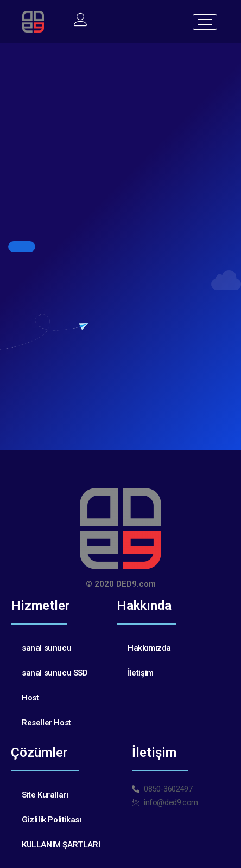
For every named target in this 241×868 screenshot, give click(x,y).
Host (30, 698)
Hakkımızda (149, 648)
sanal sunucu (46, 648)
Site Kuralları (45, 795)
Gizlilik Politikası (51, 820)
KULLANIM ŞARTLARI (61, 845)
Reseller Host (46, 723)
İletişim (141, 673)
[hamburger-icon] (205, 22)
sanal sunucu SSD (55, 673)
